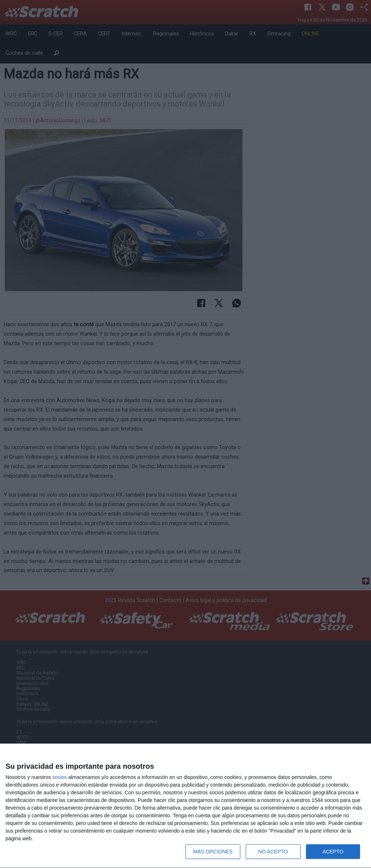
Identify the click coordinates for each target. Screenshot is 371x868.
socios (60, 777)
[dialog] (185, 806)
